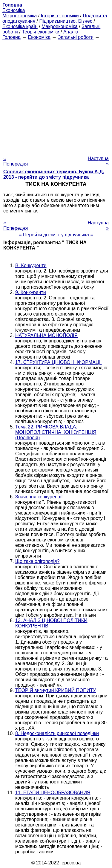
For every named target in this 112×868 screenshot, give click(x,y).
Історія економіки (60, 16)
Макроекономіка (60, 26)
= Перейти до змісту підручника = (56, 235)
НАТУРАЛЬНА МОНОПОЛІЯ (46, 335)
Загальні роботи (76, 37)
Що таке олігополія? (37, 561)
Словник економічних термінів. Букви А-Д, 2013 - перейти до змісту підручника (54, 174)
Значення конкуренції (39, 497)
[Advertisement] (56, 96)
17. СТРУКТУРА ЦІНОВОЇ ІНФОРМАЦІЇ (59, 362)
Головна (11, 37)
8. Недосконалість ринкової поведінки (57, 733)
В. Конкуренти (31, 265)
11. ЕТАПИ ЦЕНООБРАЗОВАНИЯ (53, 793)
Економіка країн (20, 26)
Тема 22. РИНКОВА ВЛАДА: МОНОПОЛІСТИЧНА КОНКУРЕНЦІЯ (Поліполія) (56, 432)
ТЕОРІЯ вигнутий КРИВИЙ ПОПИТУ (56, 690)
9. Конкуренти (31, 292)
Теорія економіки (40, 32)
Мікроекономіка (20, 16)
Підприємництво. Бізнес (66, 21)
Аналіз (71, 32)
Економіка (14, 10)
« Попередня (16, 161)
